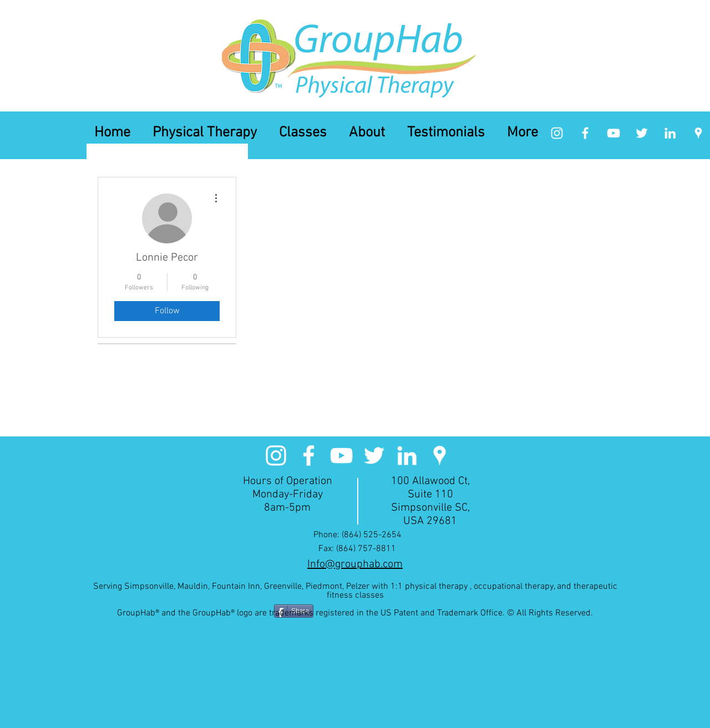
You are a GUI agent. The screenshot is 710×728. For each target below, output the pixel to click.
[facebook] (585, 133)
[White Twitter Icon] (642, 133)
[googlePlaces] (698, 133)
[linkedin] (670, 133)
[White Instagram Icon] (557, 133)
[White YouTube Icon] (613, 133)
